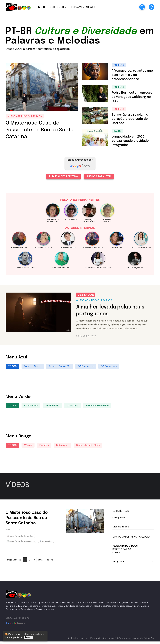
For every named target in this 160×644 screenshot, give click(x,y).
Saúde (117, 131)
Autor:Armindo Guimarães (25, 116)
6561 (40, 560)
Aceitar (28, 637)
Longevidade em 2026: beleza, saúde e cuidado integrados (130, 141)
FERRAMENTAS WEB (83, 7)
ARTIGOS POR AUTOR (99, 176)
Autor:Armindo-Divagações (22, 541)
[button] (152, 7)
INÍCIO (41, 7)
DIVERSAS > (118, 552)
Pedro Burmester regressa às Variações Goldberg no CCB (132, 97)
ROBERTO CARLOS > (123, 549)
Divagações (47, 541)
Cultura (119, 65)
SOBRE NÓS (57, 7)
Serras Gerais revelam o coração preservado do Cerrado (130, 119)
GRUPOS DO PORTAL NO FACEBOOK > (131, 537)
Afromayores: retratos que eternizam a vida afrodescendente (132, 75)
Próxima (50, 560)
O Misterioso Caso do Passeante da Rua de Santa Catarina (40, 130)
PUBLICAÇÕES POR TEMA (63, 176)
